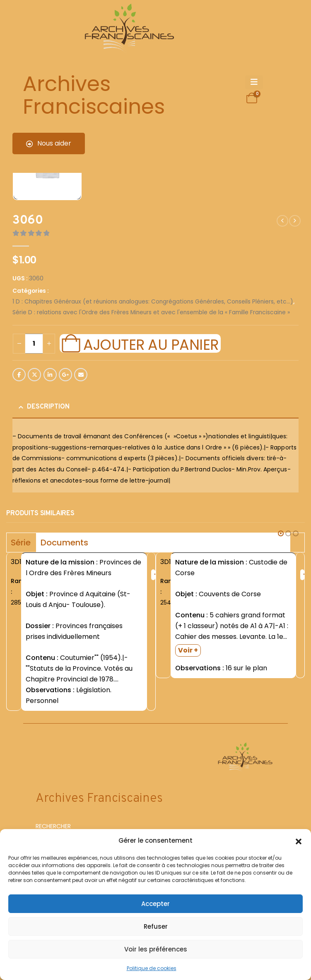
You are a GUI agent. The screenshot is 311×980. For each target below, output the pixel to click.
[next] (295, 221)
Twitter (34, 375)
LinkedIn (50, 375)
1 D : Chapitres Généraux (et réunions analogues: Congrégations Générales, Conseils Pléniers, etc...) (153, 302)
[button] (299, 841)
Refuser (156, 926)
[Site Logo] (128, 29)
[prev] (282, 221)
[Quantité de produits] (34, 344)
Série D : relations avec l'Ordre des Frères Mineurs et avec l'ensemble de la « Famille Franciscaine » (151, 312)
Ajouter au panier (151, 344)
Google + (65, 375)
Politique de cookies (152, 968)
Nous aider (49, 143)
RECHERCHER (53, 826)
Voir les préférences (156, 949)
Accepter (155, 904)
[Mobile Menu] (254, 82)
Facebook (19, 375)
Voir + (188, 650)
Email (81, 375)
